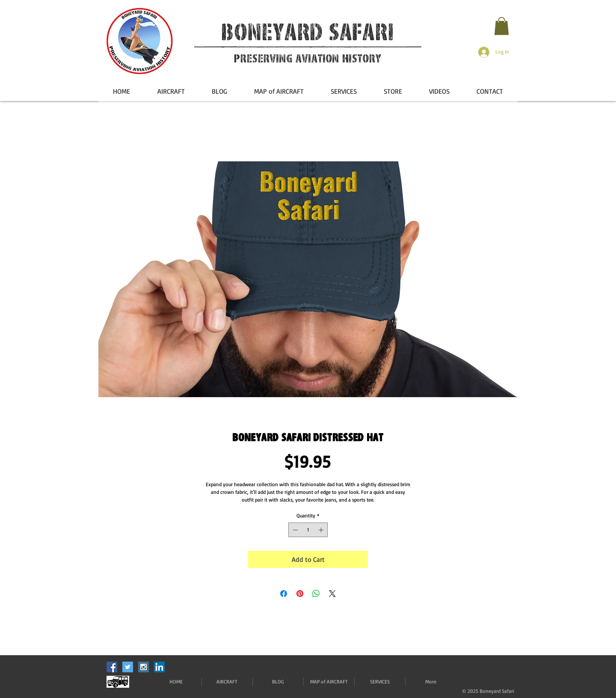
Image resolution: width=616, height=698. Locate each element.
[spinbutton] (308, 530)
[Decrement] (294, 530)
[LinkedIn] (159, 667)
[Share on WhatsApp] (316, 594)
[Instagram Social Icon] (144, 667)
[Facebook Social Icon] (112, 667)
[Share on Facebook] (284, 594)
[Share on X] (332, 594)
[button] (502, 26)
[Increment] (322, 530)
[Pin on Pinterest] (300, 594)
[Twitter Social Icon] (128, 667)
